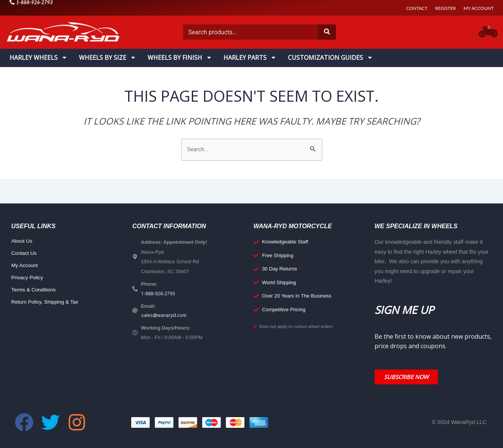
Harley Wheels (39, 58)
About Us (23, 242)
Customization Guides (330, 58)
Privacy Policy (29, 278)
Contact (417, 8)
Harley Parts (250, 58)
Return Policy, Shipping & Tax (47, 303)
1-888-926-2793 (158, 294)
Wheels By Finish (180, 58)
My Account (478, 8)
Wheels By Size (108, 58)
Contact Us (25, 254)
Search (327, 32)
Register (445, 8)
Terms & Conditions (35, 291)
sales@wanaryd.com (165, 317)
